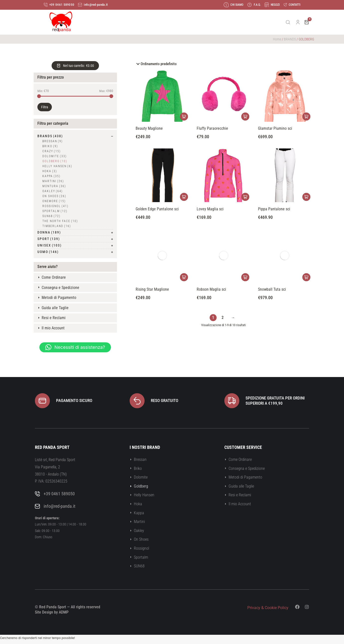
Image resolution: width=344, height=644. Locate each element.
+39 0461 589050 (59, 494)
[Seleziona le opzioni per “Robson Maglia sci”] (245, 277)
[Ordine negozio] (224, 64)
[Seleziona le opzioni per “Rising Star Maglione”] (184, 277)
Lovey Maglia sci (210, 209)
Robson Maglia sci (211, 289)
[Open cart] (307, 22)
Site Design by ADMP (52, 612)
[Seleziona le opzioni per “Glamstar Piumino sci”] (306, 117)
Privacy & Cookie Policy (268, 608)
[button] (75, 348)
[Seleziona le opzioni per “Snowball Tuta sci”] (306, 277)
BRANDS (290, 39)
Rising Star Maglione (152, 289)
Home (277, 39)
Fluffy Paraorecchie (212, 129)
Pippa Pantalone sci (274, 209)
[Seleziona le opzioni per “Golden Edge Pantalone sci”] (184, 197)
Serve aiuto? (47, 267)
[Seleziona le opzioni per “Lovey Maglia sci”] (245, 197)
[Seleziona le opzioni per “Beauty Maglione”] (184, 117)
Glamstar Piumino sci (275, 129)
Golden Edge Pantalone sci (157, 209)
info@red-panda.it (59, 506)
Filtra (45, 108)
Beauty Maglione (149, 129)
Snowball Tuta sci (272, 289)
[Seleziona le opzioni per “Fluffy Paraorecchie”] (245, 117)
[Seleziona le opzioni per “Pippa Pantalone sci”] (306, 197)
